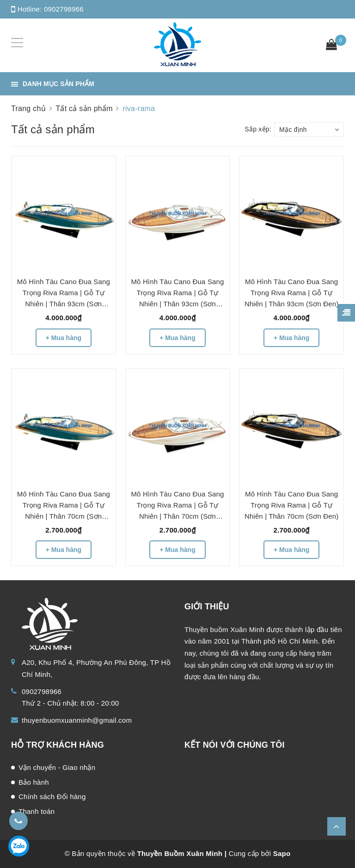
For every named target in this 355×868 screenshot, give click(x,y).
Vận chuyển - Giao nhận (57, 767)
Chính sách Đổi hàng (52, 797)
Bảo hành (34, 782)
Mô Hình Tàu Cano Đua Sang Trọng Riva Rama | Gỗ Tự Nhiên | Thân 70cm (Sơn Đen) (291, 505)
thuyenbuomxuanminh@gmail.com (77, 720)
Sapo (282, 853)
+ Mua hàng (64, 338)
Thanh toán (37, 811)
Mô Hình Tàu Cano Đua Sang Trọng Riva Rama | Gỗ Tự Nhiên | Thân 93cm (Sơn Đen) (291, 293)
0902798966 (64, 9)
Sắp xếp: (258, 129)
